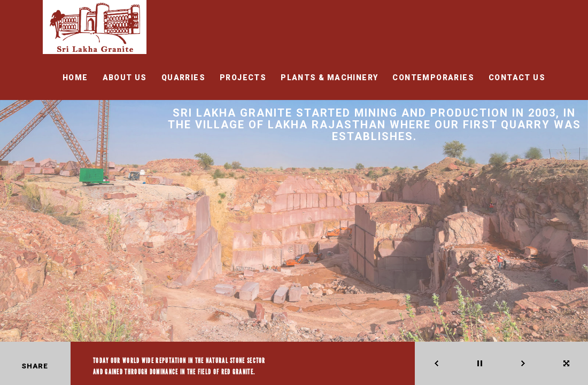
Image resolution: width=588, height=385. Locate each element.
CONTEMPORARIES (433, 78)
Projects (243, 78)
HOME (75, 78)
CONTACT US (517, 78)
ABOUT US (125, 78)
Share (35, 366)
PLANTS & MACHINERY (329, 78)
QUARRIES (183, 78)
